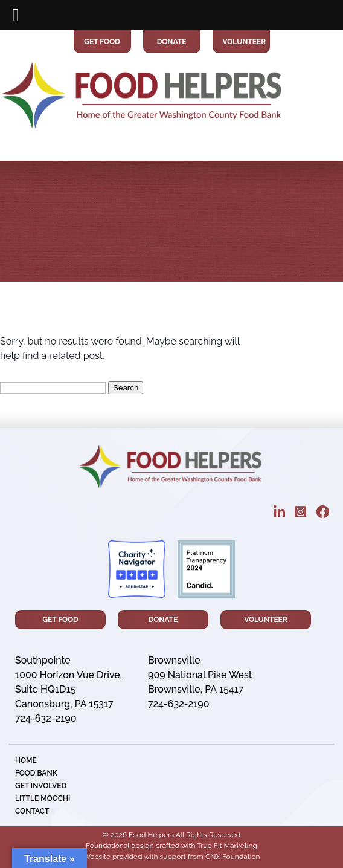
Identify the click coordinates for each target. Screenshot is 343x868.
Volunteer (241, 42)
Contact (32, 811)
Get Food (102, 42)
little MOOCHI (43, 798)
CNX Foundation (233, 857)
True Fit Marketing (227, 846)
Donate (172, 42)
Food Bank (36, 773)
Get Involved (41, 786)
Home (26, 760)
